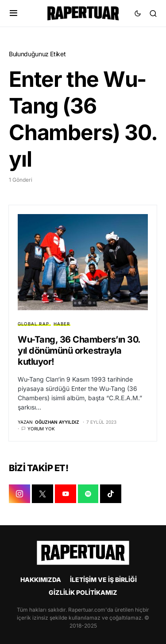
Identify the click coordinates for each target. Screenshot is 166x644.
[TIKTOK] (111, 494)
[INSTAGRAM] (19, 494)
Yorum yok (41, 429)
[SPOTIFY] (88, 494)
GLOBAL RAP (33, 324)
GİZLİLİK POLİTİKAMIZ (83, 592)
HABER (62, 324)
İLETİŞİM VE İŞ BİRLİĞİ (103, 580)
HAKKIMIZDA (41, 580)
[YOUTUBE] (66, 494)
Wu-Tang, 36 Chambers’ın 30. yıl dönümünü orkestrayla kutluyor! (79, 351)
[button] (14, 13)
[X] (42, 494)
